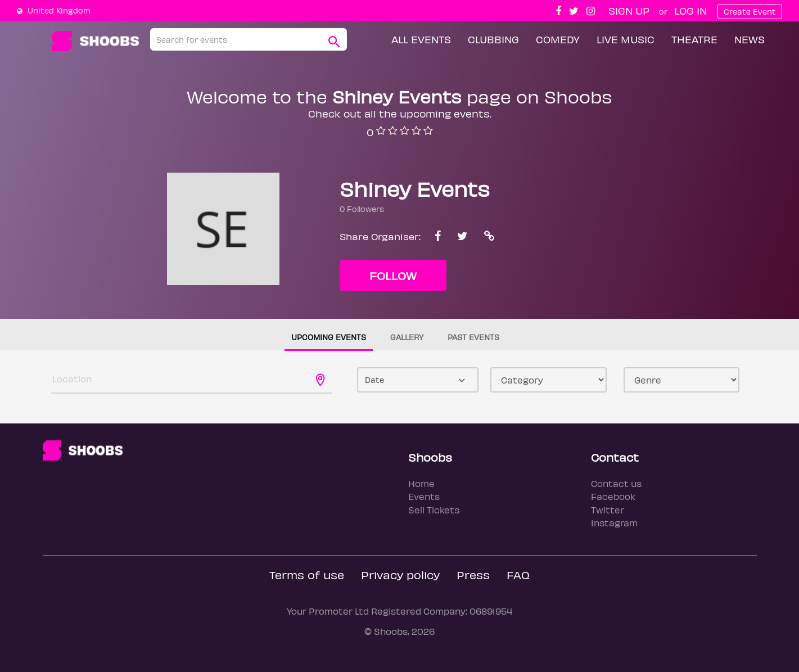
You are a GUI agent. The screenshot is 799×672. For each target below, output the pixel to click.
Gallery (407, 337)
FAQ (518, 574)
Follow (393, 275)
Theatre (694, 39)
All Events (421, 39)
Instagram (614, 523)
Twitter (608, 510)
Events (424, 496)
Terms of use (307, 574)
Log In (690, 10)
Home (421, 483)
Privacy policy (400, 574)
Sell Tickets (434, 510)
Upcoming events (329, 337)
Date (374, 380)
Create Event (750, 12)
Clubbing (493, 39)
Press (473, 574)
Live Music (626, 39)
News (750, 39)
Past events (473, 337)
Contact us (616, 483)
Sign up (629, 10)
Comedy (558, 39)
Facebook (613, 496)
